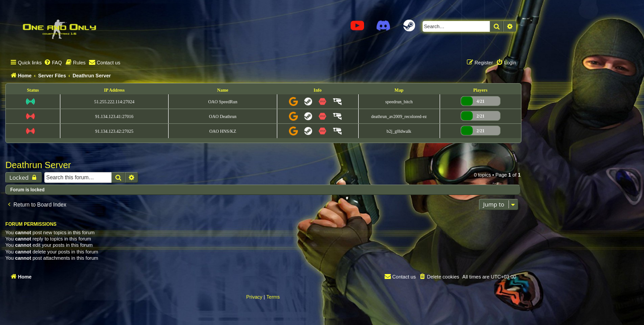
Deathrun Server (38, 165)
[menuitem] (53, 63)
